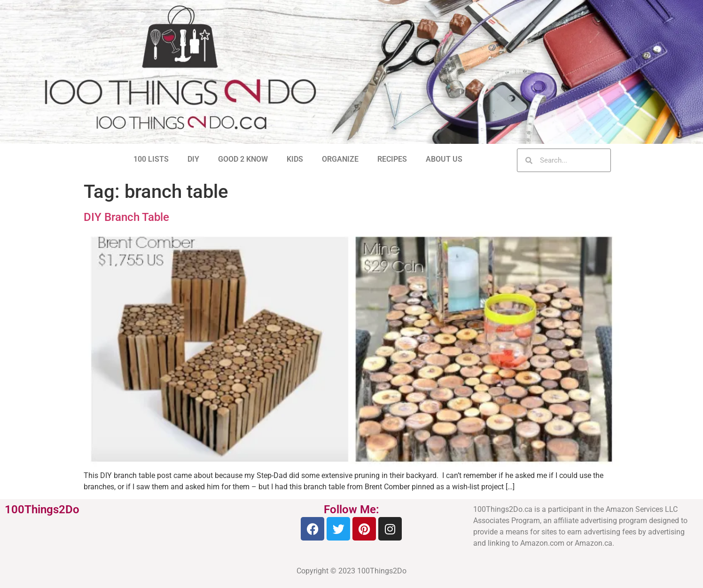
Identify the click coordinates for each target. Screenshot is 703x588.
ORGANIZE (340, 159)
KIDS (295, 159)
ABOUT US (444, 159)
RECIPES (392, 159)
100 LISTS (151, 159)
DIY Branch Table (126, 217)
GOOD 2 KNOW (243, 159)
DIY (193, 159)
